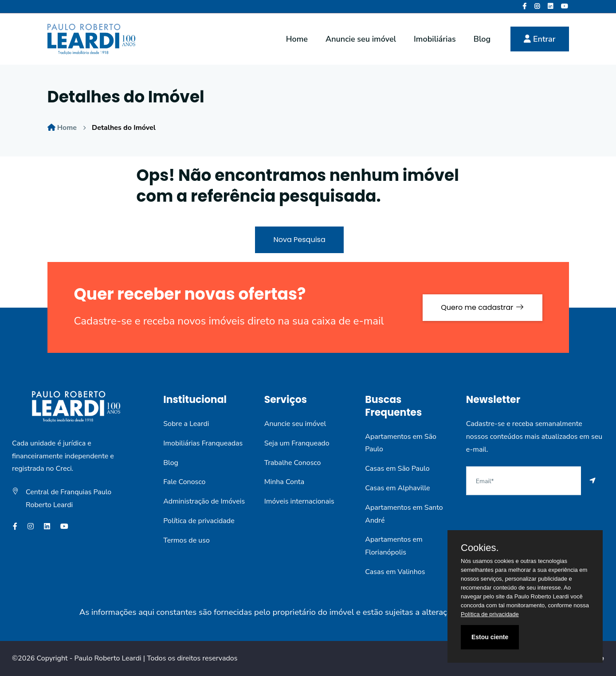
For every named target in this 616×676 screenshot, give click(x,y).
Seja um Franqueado (297, 443)
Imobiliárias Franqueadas (203, 443)
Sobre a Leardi (186, 424)
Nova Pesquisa (299, 240)
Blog (482, 39)
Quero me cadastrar (482, 307)
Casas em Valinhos (395, 572)
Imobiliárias (435, 39)
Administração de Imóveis (204, 501)
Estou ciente (490, 637)
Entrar (539, 39)
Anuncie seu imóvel (361, 39)
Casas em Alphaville (397, 488)
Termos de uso (186, 540)
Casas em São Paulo (397, 469)
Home (297, 39)
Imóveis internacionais (299, 501)
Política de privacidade (199, 521)
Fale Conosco (184, 482)
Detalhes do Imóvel (124, 128)
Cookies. (480, 548)
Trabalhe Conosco (293, 463)
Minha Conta (284, 482)
